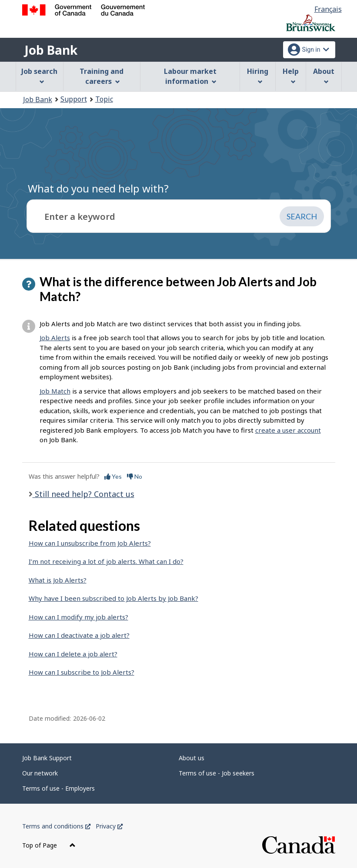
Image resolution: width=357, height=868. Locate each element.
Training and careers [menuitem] (102, 76)
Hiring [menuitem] (258, 75)
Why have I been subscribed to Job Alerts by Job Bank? (113, 598)
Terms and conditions (56, 826)
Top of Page (49, 845)
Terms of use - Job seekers (217, 773)
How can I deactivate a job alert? (79, 635)
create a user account (288, 430)
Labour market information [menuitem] (190, 76)
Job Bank (51, 50)
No (135, 476)
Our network (40, 773)
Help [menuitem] (291, 75)
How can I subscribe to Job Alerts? (82, 672)
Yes (113, 476)
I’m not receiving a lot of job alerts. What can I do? (106, 561)
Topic (104, 99)
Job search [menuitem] (39, 75)
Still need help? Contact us (83, 494)
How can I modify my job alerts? (78, 617)
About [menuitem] (324, 75)
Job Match (55, 391)
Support (74, 99)
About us (192, 758)
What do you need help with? (98, 188)
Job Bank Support (47, 758)
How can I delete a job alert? (73, 654)
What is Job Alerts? (58, 580)
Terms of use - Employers (58, 788)
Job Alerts (55, 338)
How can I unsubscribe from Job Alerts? (90, 543)
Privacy (109, 826)
